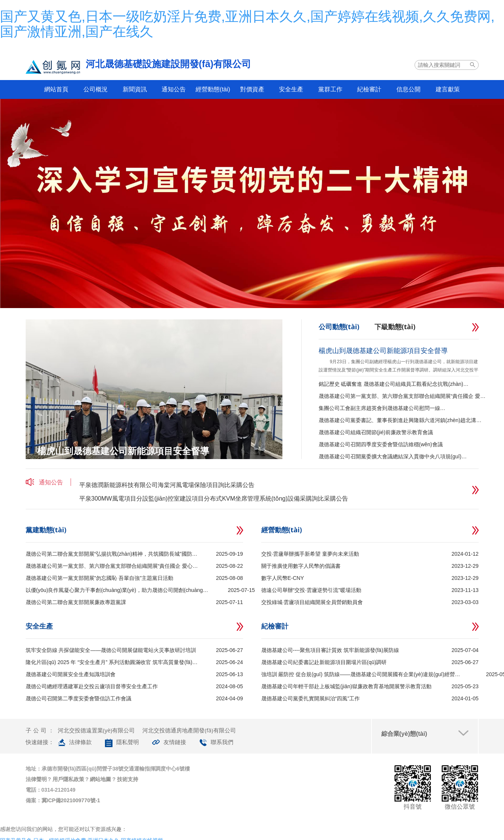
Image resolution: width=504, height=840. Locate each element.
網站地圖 (100, 779)
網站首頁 (56, 89)
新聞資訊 (135, 89)
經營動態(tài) (213, 89)
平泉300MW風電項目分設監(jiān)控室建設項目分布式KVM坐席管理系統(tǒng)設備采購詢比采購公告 (214, 502)
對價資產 (252, 89)
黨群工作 (330, 89)
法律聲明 (36, 779)
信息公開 (408, 89)
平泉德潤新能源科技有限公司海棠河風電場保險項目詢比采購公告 (167, 488)
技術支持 (128, 779)
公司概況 (96, 89)
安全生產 (291, 89)
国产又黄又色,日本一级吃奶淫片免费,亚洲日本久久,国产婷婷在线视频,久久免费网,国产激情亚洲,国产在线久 (247, 24)
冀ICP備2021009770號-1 (71, 800)
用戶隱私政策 (68, 779)
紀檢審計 (369, 89)
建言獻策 (448, 89)
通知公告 (174, 89)
